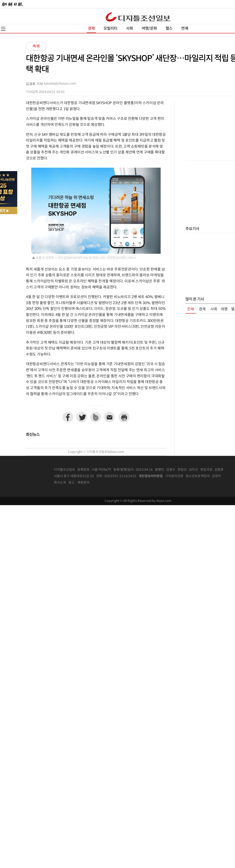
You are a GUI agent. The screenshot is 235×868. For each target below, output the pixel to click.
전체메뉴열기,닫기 (3, 29)
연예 (185, 29)
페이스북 (68, 417)
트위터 (82, 417)
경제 (91, 29)
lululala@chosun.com (60, 84)
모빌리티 (110, 29)
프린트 (124, 417)
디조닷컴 (138, 17)
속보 (36, 46)
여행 (224, 309)
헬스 (169, 29)
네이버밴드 (96, 417)
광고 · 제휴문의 (79, 483)
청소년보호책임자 (198, 476)
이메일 (109, 417)
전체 (191, 309)
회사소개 (60, 483)
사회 (130, 29)
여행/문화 (149, 29)
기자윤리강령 (174, 476)
